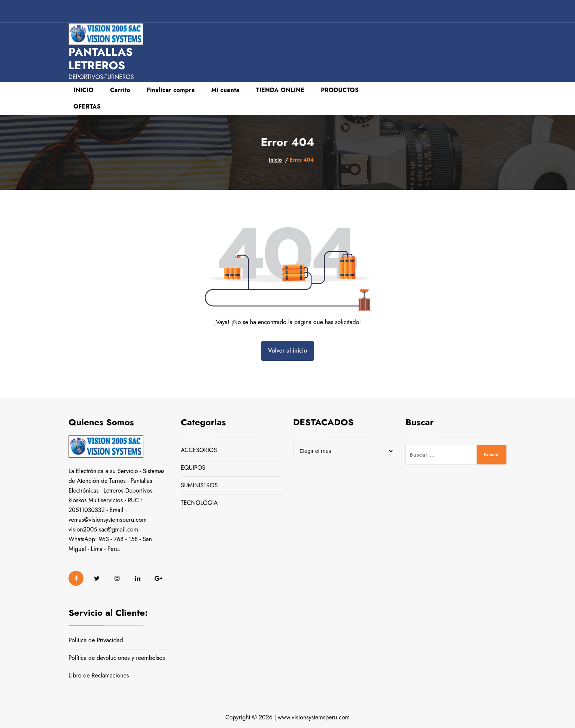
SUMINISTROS (199, 485)
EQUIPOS (193, 468)
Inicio (275, 160)
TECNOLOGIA (199, 503)
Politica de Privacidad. (97, 640)
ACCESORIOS (199, 450)
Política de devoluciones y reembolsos (117, 658)
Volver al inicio (287, 351)
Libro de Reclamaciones (99, 675)
